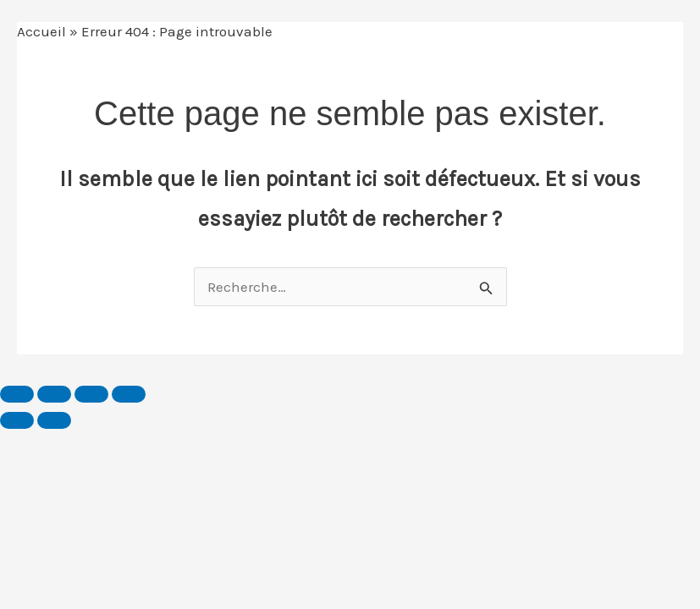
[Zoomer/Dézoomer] (17, 394)
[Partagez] (91, 394)
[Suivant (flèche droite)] (54, 420)
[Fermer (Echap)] (129, 394)
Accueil (41, 31)
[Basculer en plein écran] (54, 394)
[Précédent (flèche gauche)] (17, 420)
